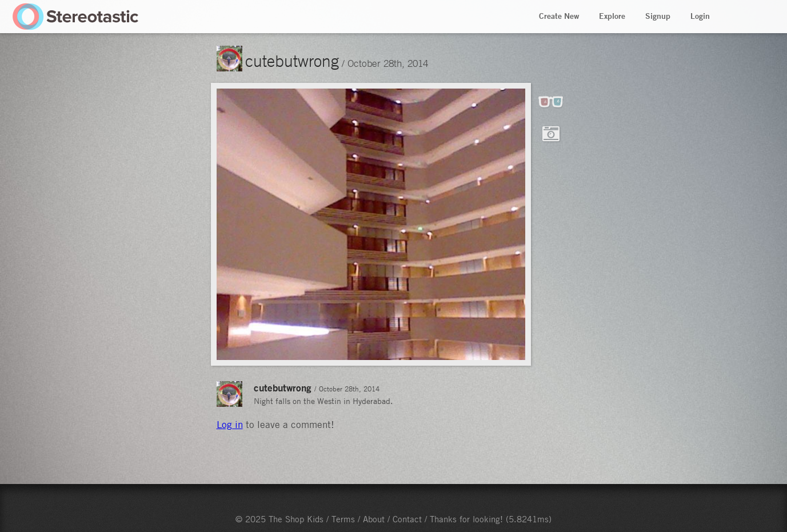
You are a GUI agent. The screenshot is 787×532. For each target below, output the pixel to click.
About (374, 519)
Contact (407, 519)
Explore (612, 16)
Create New (559, 16)
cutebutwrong (292, 61)
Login (700, 16)
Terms (343, 519)
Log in (230, 425)
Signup (658, 16)
